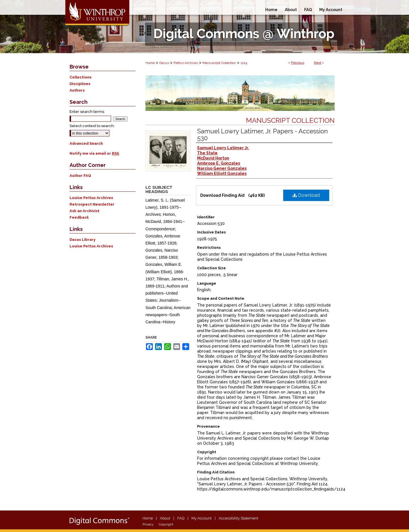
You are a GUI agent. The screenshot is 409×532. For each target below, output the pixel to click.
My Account (202, 518)
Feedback (79, 217)
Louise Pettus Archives (91, 198)
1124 (244, 63)
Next (318, 63)
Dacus (164, 63)
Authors (77, 90)
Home (150, 63)
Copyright (166, 524)
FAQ (181, 518)
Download (306, 195)
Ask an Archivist (84, 211)
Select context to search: (92, 126)
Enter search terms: (87, 112)
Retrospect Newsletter (92, 204)
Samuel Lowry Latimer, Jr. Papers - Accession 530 (262, 134)
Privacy (148, 524)
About (165, 518)
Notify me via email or (94, 153)
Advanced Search (86, 143)
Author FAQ (80, 176)
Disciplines (80, 84)
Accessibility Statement (238, 518)
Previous (298, 63)
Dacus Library (83, 240)
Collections (81, 77)
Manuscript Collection (219, 63)
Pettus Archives (186, 63)
